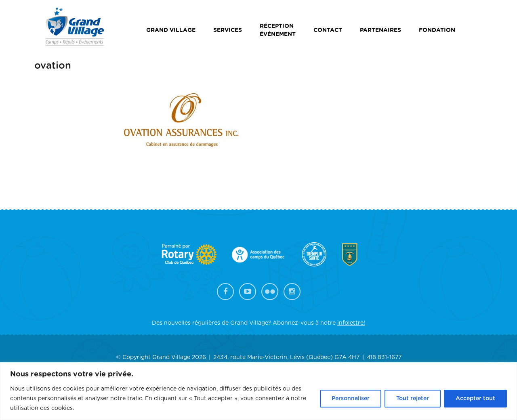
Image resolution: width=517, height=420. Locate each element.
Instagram (292, 292)
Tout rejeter (413, 399)
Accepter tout (475, 399)
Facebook (225, 292)
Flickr (270, 292)
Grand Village (171, 30)
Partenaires (380, 30)
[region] (258, 391)
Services (228, 30)
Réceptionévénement (278, 30)
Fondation (437, 30)
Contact (328, 30)
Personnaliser (351, 399)
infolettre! (351, 323)
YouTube (248, 292)
